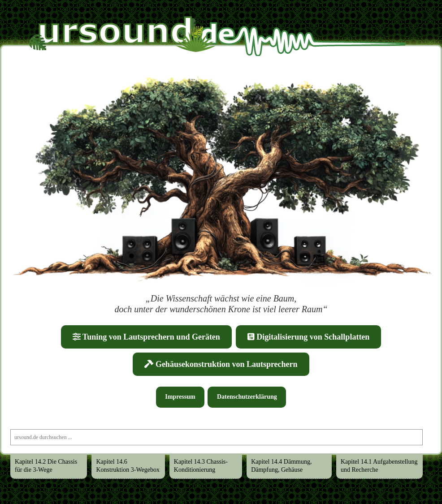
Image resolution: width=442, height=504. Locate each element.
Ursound (38, 24)
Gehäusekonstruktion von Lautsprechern (221, 364)
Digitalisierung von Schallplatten (309, 337)
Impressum (180, 397)
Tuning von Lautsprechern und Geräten (146, 337)
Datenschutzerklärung (247, 397)
